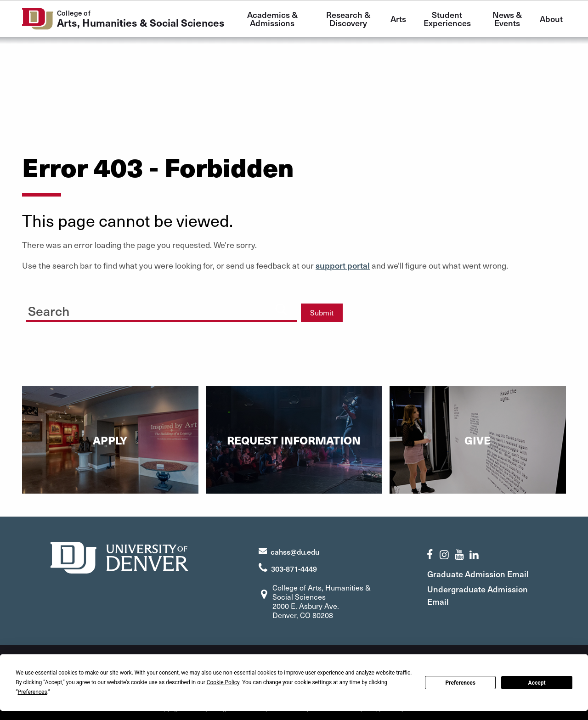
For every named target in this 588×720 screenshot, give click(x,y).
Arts (398, 19)
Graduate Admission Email (478, 574)
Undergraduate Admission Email (478, 595)
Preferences (460, 683)
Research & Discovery (349, 19)
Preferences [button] (33, 692)
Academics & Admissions (273, 19)
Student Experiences (447, 19)
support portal (343, 265)
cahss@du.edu (295, 551)
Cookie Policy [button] (223, 682)
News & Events (508, 19)
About (551, 19)
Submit (322, 312)
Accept (537, 683)
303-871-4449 (294, 568)
